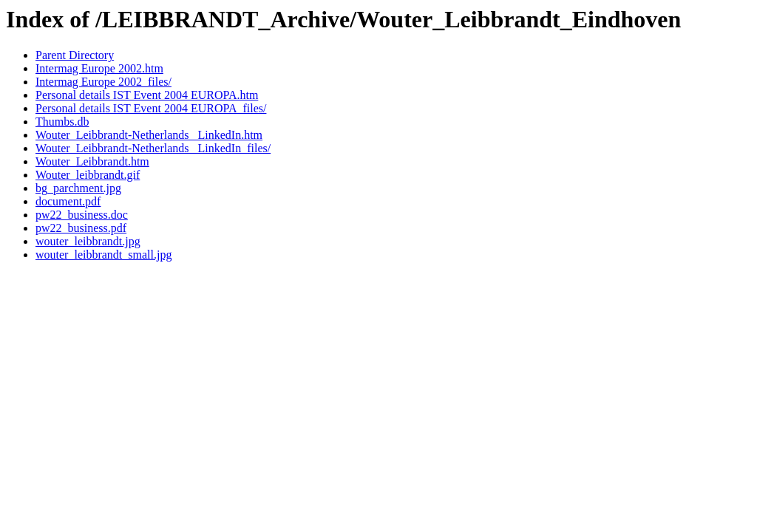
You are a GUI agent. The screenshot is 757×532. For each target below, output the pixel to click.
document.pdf (68, 201)
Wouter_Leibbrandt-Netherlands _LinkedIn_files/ (153, 148)
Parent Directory (75, 55)
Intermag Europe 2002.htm (99, 68)
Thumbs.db (62, 122)
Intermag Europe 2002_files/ (103, 82)
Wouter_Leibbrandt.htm (92, 161)
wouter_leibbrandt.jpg (88, 241)
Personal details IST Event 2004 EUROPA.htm (147, 95)
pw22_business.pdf (81, 228)
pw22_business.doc (82, 215)
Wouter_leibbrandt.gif (88, 175)
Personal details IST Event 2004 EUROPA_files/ (151, 108)
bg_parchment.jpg (78, 188)
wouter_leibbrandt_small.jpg (103, 255)
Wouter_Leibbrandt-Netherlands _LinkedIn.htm (149, 135)
